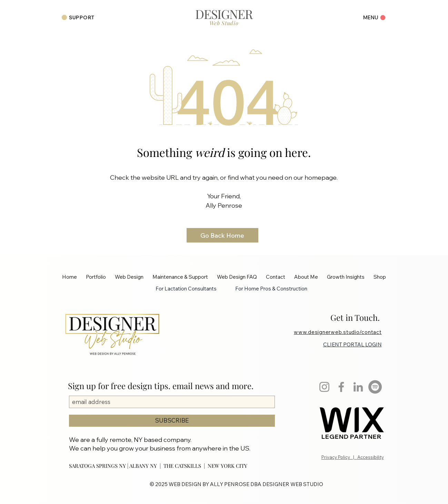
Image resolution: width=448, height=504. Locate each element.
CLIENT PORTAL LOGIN (352, 344)
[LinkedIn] (358, 387)
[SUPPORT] (78, 17)
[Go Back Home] (222, 235)
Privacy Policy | (339, 457)
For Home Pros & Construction (271, 289)
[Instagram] (324, 387)
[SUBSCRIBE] (172, 421)
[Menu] (372, 17)
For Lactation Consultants (186, 289)
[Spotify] (375, 387)
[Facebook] (341, 387)
